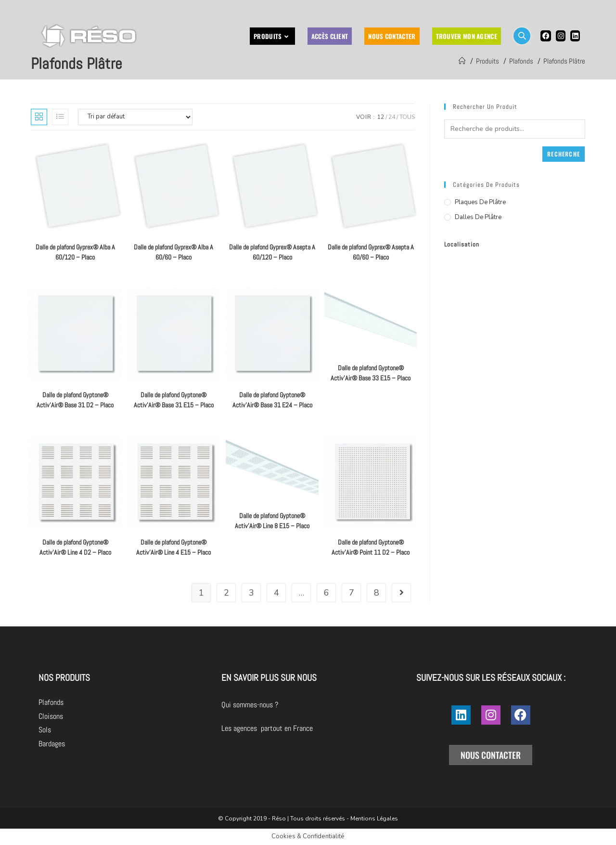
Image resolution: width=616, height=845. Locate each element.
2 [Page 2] (226, 593)
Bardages (52, 744)
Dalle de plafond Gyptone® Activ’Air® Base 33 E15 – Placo (371, 373)
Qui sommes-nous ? (304, 705)
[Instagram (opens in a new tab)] (561, 36)
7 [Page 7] (352, 593)
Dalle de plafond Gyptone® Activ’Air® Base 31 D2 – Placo (75, 400)
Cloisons (51, 716)
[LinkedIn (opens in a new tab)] (575, 36)
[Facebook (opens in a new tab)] (546, 36)
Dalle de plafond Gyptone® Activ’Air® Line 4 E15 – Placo (173, 547)
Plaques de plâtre (480, 202)
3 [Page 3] (251, 593)
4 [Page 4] (276, 593)
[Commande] (135, 117)
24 (392, 117)
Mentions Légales (374, 819)
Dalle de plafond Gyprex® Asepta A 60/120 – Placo (272, 252)
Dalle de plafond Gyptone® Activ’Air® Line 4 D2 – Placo (75, 547)
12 (381, 117)
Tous (407, 117)
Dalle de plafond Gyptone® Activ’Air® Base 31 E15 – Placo (174, 400)
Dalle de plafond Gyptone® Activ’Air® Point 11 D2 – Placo (371, 547)
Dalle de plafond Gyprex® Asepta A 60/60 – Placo (371, 252)
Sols (45, 730)
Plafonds (51, 702)
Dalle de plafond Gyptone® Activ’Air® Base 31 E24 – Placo (272, 400)
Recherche (564, 154)
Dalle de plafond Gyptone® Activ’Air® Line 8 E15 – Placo (272, 521)
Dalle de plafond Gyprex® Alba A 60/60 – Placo (173, 252)
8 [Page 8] (377, 593)
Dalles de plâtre (478, 217)
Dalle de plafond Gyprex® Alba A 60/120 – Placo (75, 252)
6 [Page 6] (327, 593)
